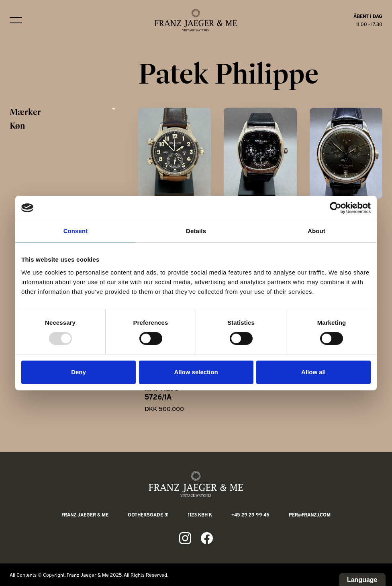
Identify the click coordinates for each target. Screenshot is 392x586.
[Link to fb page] (207, 538)
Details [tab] (196, 231)
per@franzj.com (310, 514)
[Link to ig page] (185, 538)
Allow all (313, 372)
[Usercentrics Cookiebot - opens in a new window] (336, 208)
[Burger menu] (16, 20)
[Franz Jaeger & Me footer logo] (196, 484)
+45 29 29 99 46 (250, 514)
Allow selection (196, 372)
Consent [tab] (76, 231)
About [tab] (316, 231)
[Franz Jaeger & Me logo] (196, 20)
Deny (79, 372)
